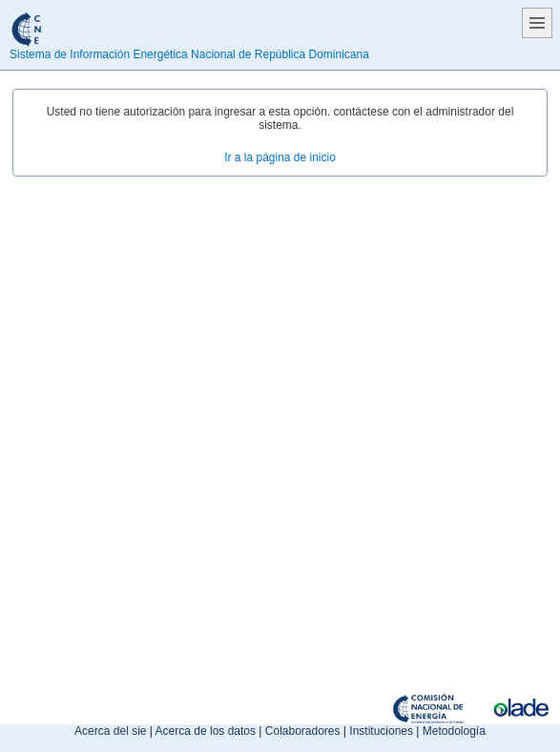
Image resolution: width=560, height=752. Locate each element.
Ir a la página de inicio (280, 157)
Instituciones (381, 731)
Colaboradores (303, 731)
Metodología (454, 731)
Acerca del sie (110, 731)
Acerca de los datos (206, 731)
